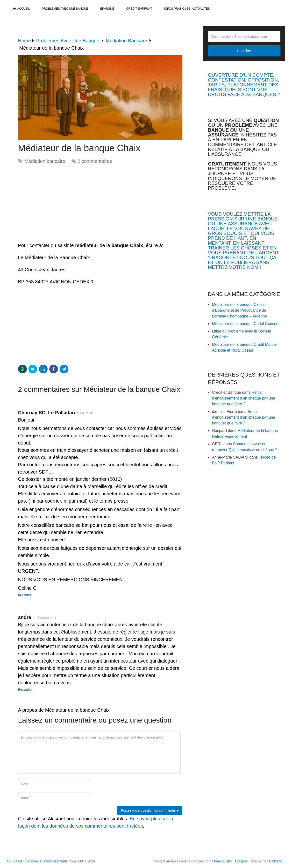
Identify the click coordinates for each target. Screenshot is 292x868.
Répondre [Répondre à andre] (25, 690)
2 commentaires (95, 161)
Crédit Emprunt (139, 9)
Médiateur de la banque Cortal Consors (246, 324)
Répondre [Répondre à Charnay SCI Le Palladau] (25, 595)
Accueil (21, 9)
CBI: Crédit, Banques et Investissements (37, 861)
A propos (241, 861)
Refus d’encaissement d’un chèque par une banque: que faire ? (244, 398)
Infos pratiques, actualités (187, 9)
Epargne (107, 9)
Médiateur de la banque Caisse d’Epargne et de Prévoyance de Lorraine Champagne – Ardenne (240, 310)
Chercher (244, 51)
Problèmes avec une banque (65, 9)
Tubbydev (276, 861)
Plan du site (223, 861)
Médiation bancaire (45, 161)
